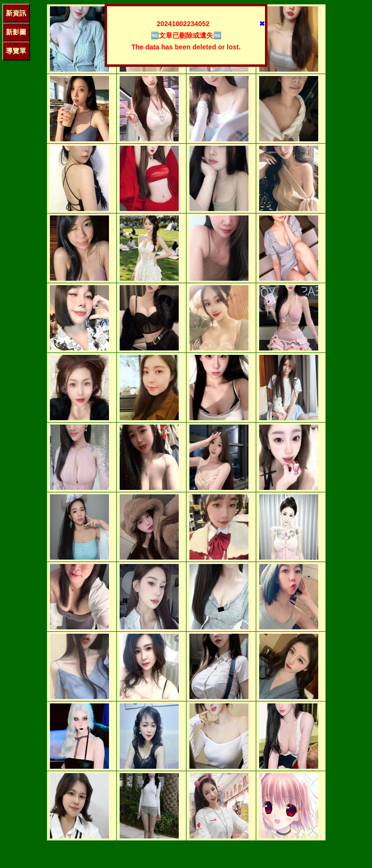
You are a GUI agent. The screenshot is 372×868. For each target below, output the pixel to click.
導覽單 (16, 51)
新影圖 (16, 32)
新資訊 (16, 13)
